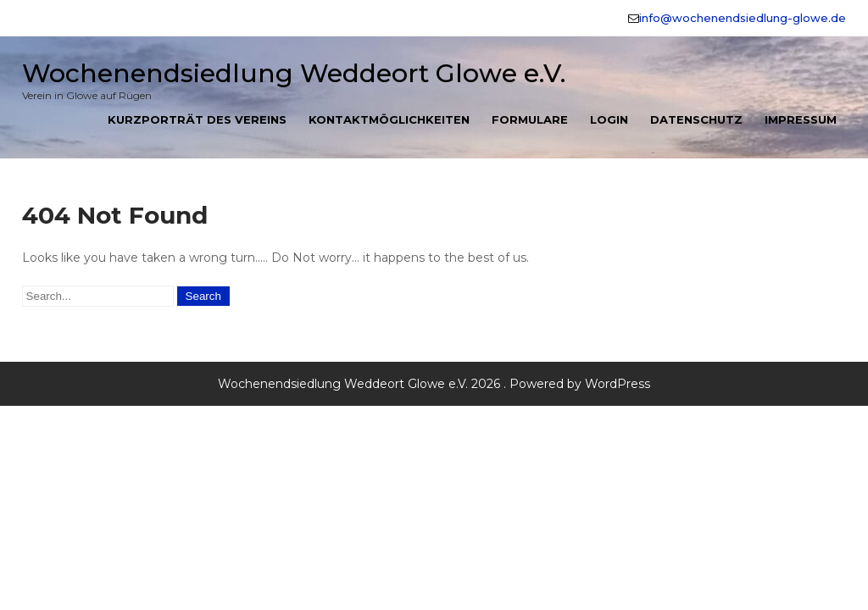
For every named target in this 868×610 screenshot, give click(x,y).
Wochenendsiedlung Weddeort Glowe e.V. (294, 73)
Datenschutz (696, 119)
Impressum (801, 119)
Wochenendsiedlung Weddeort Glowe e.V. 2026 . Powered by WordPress (434, 384)
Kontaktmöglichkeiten (389, 119)
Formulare (530, 119)
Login (609, 119)
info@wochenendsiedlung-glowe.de (743, 18)
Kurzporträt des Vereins (197, 119)
